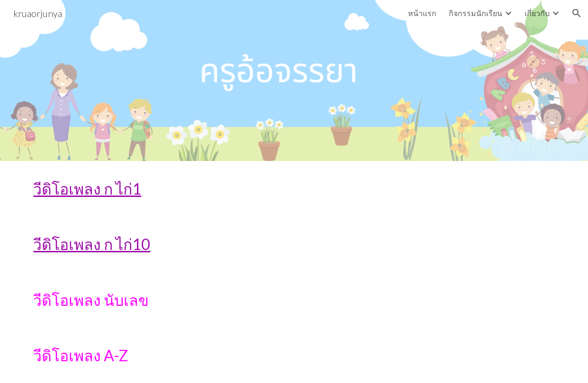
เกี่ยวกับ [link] (537, 13)
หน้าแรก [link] (422, 13)
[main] (294, 189)
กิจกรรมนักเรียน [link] (475, 13)
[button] (577, 13)
